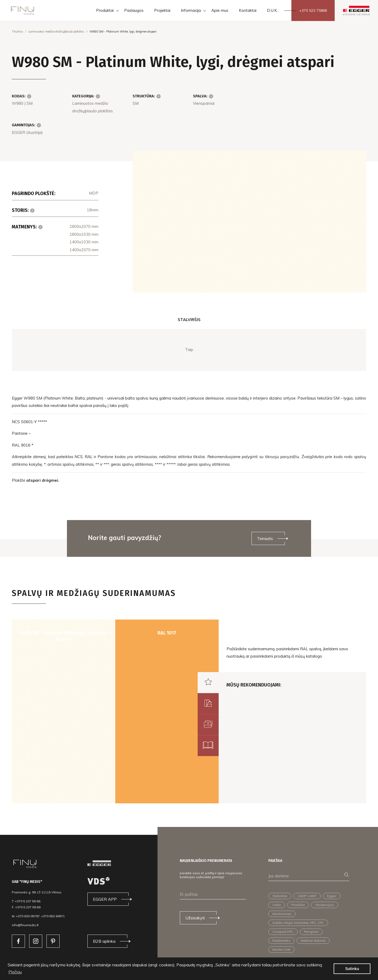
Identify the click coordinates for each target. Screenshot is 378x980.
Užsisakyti (195, 918)
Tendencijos (325, 905)
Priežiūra (298, 905)
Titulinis (17, 32)
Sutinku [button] (352, 969)
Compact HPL (283, 932)
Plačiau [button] (15, 972)
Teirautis (265, 538)
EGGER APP (105, 899)
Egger (332, 896)
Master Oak (281, 949)
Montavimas (282, 914)
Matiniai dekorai (313, 940)
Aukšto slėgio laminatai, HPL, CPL (298, 923)
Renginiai (311, 932)
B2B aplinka (104, 941)
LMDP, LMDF (307, 896)
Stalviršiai (280, 896)
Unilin (277, 905)
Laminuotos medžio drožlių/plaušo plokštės (56, 32)
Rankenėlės (281, 940)
